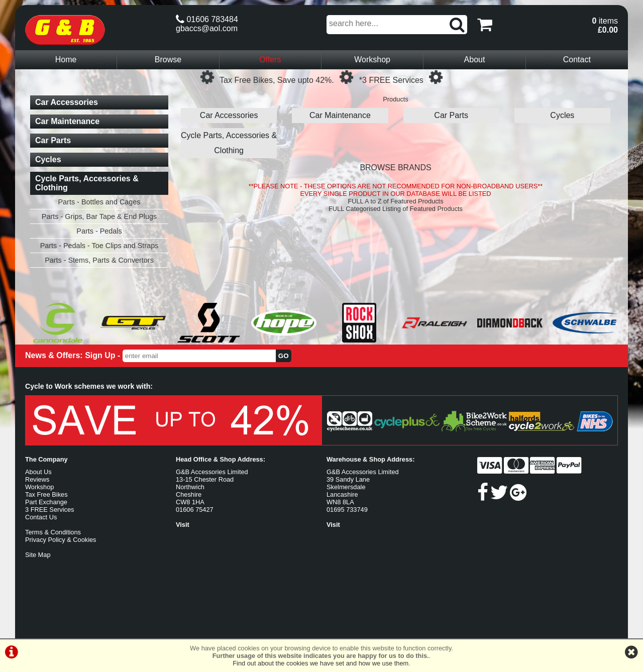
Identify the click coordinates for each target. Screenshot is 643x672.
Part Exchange (46, 502)
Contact (577, 60)
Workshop (372, 60)
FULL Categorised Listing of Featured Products (396, 209)
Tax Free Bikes (46, 494)
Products (396, 99)
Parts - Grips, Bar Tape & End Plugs (99, 216)
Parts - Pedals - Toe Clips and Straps (99, 246)
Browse (168, 60)
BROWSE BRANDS (395, 167)
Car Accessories (229, 115)
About (475, 60)
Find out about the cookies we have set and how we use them (320, 663)
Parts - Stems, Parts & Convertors (99, 260)
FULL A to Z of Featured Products (395, 201)
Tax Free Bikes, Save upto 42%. (277, 80)
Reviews (37, 479)
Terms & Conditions (53, 532)
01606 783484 (207, 19)
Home (66, 60)
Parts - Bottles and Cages (99, 202)
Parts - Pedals (99, 231)
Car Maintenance (340, 115)
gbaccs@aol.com (207, 28)
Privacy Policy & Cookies (61, 540)
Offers (270, 60)
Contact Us (41, 517)
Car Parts (451, 115)
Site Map (38, 555)
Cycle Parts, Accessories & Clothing (229, 143)
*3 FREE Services (391, 80)
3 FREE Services (49, 510)
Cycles (562, 115)
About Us (38, 472)
